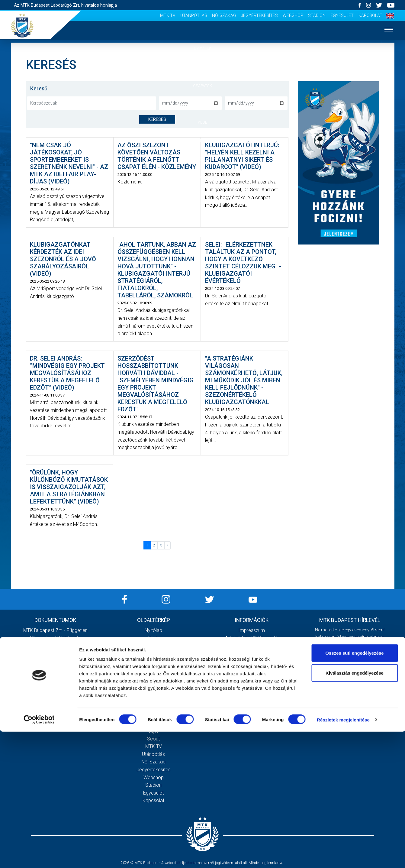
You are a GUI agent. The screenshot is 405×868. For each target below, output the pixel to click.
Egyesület (342, 15)
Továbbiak (55, 718)
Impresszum (252, 630)
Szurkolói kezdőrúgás (154, 716)
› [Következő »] (168, 545)
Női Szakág (224, 15)
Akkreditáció (203, 178)
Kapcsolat (370, 15)
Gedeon (153, 692)
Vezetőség (153, 684)
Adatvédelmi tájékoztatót (365, 681)
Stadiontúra (154, 723)
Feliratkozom (350, 694)
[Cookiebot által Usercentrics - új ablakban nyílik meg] (39, 856)
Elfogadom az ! (352, 681)
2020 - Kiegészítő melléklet (55, 646)
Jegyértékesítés (259, 15)
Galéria (203, 141)
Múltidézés (154, 669)
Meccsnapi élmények (154, 708)
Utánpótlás (194, 15)
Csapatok (202, 86)
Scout (153, 739)
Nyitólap (203, 49)
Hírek (202, 67)
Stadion (317, 15)
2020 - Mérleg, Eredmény (55, 654)
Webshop (293, 15)
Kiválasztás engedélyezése (355, 809)
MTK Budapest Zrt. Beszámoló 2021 (55, 692)
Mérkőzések (202, 104)
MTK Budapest (154, 661)
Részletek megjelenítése (343, 856)
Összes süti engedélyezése (354, 789)
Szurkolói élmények (202, 159)
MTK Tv (168, 15)
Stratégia (153, 677)
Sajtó (154, 731)
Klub (203, 122)
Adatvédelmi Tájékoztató (252, 638)
